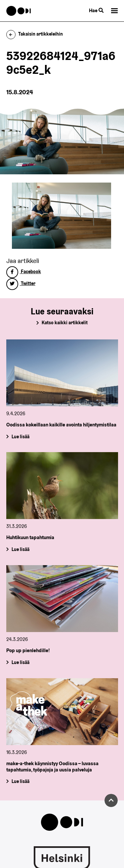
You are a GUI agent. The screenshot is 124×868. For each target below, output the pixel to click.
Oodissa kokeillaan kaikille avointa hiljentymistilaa (61, 425)
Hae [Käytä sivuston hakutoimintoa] (96, 10)
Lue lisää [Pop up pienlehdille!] (20, 662)
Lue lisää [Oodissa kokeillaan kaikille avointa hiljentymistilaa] (20, 436)
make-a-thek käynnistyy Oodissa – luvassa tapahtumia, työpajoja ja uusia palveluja (52, 766)
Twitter (21, 283)
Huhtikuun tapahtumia (30, 537)
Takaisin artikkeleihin (35, 34)
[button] (114, 11)
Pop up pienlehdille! (28, 650)
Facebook (24, 272)
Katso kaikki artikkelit (65, 323)
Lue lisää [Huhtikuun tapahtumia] (20, 549)
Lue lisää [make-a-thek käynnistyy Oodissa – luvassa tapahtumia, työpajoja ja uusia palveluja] (20, 781)
